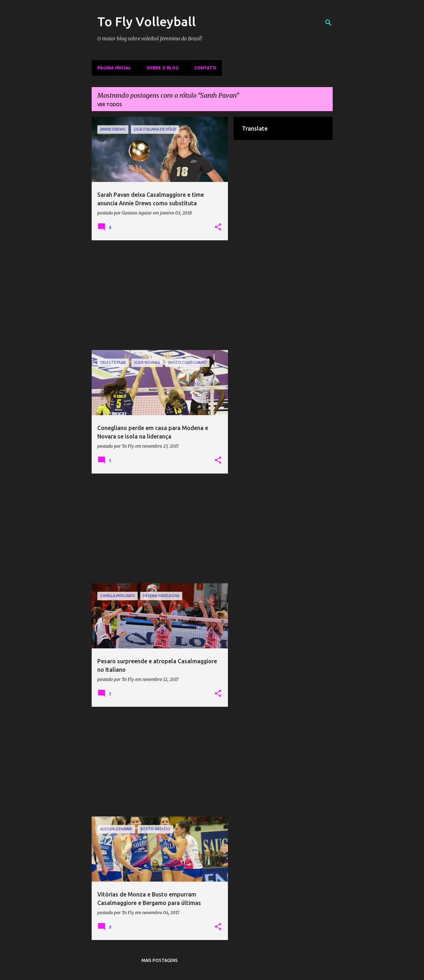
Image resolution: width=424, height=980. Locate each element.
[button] (218, 227)
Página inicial (114, 68)
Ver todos (110, 105)
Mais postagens (160, 960)
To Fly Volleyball (147, 21)
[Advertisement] (160, 295)
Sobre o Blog (163, 68)
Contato (205, 68)
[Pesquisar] (328, 23)
